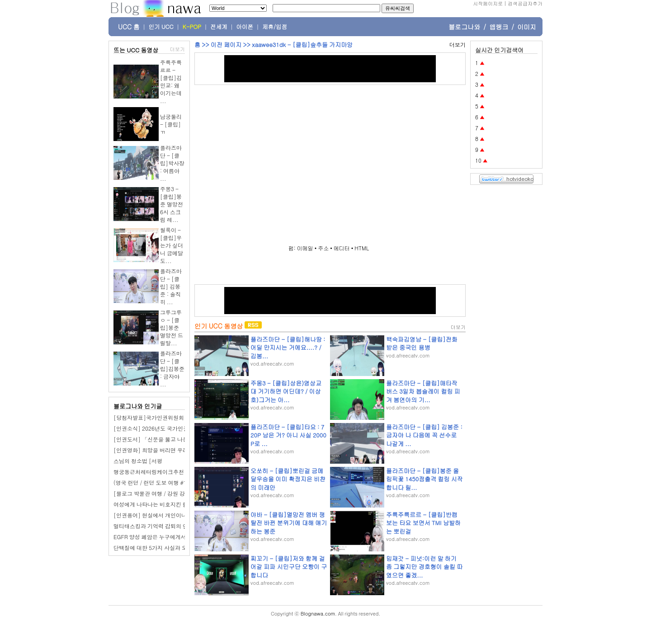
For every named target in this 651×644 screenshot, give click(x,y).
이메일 (305, 248)
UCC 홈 (129, 27)
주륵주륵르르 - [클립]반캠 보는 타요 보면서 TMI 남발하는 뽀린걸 (423, 523)
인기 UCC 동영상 (219, 326)
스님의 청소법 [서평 (138, 461)
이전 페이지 (226, 45)
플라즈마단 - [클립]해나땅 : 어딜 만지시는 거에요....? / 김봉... (288, 347)
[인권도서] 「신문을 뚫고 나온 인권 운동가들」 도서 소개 (183, 439)
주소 (323, 248)
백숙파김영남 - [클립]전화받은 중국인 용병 (422, 343)
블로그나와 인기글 (138, 406)
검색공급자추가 (525, 3)
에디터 (342, 248)
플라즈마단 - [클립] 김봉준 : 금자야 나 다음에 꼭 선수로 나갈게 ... (424, 435)
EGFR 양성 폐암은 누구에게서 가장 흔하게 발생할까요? (181, 537)
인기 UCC (161, 27)
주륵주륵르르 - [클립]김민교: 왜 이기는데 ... (171, 81)
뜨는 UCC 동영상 (136, 50)
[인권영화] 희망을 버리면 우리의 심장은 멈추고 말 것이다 (183, 450)
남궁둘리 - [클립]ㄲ (171, 124)
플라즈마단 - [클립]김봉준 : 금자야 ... (172, 369)
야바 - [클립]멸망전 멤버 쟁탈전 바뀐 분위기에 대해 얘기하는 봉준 (289, 523)
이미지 (527, 27)
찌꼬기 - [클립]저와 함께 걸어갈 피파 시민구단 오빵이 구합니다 (289, 566)
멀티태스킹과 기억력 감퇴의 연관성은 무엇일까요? (175, 526)
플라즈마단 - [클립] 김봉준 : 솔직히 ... (171, 286)
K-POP (192, 27)
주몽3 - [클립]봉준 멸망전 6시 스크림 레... (172, 204)
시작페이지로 (488, 3)
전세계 (219, 27)
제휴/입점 (275, 27)
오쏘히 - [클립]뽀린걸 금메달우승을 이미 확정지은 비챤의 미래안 (288, 479)
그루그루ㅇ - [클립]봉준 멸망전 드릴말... (172, 327)
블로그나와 (464, 27)
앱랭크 (499, 27)
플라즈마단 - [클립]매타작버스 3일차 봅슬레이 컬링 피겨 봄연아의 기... (423, 391)
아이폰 (245, 27)
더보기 (177, 49)
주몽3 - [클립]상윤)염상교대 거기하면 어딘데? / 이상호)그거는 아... (286, 391)
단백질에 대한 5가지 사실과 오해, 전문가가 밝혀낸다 (177, 548)
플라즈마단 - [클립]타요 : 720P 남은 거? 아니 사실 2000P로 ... (288, 435)
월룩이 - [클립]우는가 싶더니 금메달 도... (172, 245)
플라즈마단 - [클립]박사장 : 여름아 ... (172, 163)
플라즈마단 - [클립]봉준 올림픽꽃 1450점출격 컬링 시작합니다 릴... (425, 479)
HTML (362, 248)
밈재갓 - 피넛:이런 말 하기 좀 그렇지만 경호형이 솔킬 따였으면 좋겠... (424, 566)
